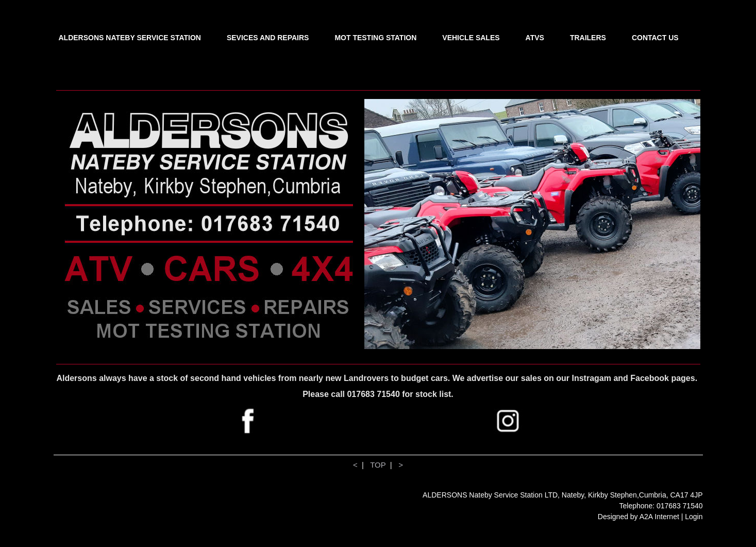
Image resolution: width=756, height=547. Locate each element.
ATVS (535, 38)
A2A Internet (659, 517)
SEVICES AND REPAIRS (268, 38)
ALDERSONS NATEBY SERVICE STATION (130, 38)
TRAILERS (588, 38)
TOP (378, 465)
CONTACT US (655, 38)
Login (694, 517)
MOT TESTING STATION (375, 38)
